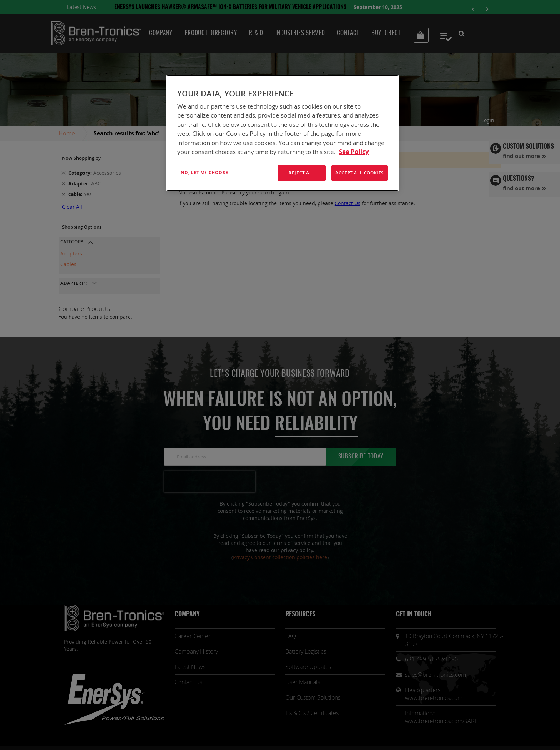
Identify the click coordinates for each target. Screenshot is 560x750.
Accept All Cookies (360, 173)
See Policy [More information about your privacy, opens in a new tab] (354, 152)
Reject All (302, 173)
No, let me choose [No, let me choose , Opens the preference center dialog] (204, 172)
